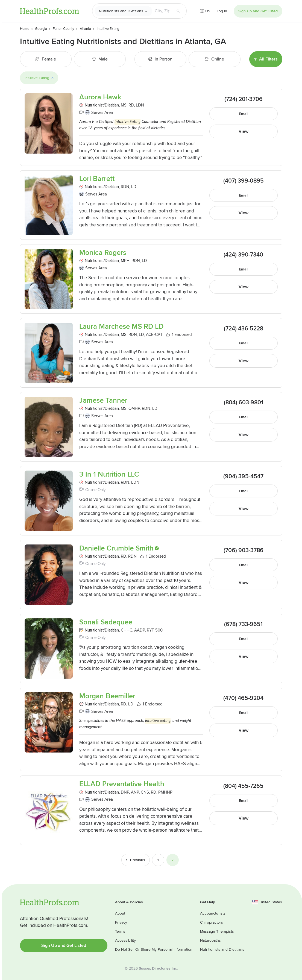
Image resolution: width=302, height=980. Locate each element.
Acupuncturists (213, 913)
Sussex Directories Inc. (158, 968)
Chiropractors (212, 922)
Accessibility (125, 940)
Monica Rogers (103, 253)
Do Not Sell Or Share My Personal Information (154, 949)
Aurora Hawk (100, 97)
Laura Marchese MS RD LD (121, 327)
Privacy (121, 922)
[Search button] (178, 11)
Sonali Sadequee (106, 622)
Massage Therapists (217, 931)
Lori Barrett (97, 179)
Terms (120, 931)
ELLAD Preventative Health (122, 784)
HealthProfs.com (49, 11)
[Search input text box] (162, 11)
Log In (222, 11)
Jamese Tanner (103, 401)
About (120, 913)
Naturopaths (210, 940)
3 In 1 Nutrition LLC (109, 475)
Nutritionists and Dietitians (121, 11)
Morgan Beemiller (107, 696)
